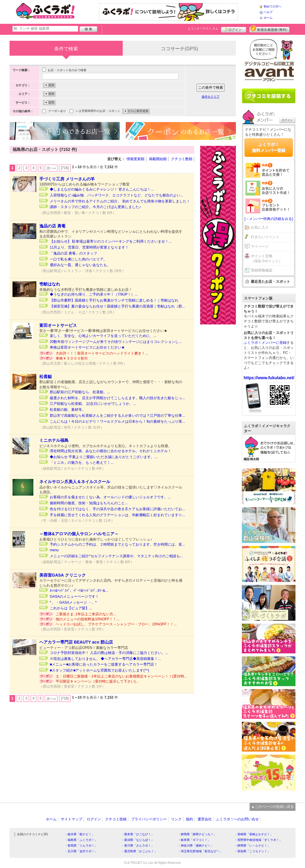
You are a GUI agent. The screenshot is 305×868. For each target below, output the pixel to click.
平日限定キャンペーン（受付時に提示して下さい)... (97, 681)
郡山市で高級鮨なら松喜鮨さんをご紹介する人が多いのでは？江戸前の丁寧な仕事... (117, 416)
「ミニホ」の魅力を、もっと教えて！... (82, 463)
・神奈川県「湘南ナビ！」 (196, 846)
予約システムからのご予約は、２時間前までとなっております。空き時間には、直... (117, 544)
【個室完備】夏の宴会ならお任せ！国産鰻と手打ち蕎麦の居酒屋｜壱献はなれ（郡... (117, 306)
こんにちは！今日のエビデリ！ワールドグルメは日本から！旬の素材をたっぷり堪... (117, 421)
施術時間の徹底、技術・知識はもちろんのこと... (89, 503)
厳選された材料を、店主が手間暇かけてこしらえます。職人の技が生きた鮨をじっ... (117, 398)
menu (54, 550)
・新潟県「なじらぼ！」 (138, 840)
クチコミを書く (269, 96)
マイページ (260, 246)
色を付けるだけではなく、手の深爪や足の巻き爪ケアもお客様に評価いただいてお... (117, 509)
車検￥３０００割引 (72, 358)
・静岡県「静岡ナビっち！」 (197, 834)
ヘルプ (268, 12)
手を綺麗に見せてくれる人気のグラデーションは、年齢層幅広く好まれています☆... (117, 515)
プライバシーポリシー (149, 819)
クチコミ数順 (182, 159)
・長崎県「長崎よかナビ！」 (254, 834)
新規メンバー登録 (269, 29)
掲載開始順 (158, 159)
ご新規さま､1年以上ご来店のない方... (86, 614)
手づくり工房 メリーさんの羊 (67, 179)
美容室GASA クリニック (63, 575)
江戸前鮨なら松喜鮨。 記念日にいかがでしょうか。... (93, 404)
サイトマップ (71, 819)
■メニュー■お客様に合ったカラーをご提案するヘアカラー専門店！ (104, 664)
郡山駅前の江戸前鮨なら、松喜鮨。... (80, 392)
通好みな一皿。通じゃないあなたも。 (80, 265)
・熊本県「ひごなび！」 (138, 834)
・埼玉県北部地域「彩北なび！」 (200, 851)
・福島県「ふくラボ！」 (81, 840)
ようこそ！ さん (203, 28)
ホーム (268, 18)
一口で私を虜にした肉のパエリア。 (78, 259)
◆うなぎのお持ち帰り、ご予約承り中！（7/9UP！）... (94, 294)
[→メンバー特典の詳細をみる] (269, 219)
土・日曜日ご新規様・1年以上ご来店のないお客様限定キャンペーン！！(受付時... (121, 676)
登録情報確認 (262, 270)
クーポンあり (57, 111)
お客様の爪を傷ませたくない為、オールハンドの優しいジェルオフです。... (110, 497)
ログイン (234, 29)
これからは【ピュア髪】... (71, 608)
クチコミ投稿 (116, 819)
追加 (51, 85)
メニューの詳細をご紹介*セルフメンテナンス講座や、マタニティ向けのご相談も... (116, 556)
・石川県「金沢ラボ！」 (81, 851)
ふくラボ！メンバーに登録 (265, 343)
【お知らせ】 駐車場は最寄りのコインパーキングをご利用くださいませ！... (111, 241)
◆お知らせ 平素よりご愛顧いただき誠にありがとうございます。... (104, 457)
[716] (65, 168)
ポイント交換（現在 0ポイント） (267, 259)
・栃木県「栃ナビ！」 (80, 834)
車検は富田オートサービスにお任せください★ (87, 347)
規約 (189, 819)
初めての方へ (273, 6)
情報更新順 (136, 159)
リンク (176, 819)
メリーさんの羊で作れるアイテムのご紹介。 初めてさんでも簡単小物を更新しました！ (120, 201)
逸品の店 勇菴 (52, 226)
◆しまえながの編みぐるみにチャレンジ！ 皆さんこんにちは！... (102, 189)
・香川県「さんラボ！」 (138, 846)
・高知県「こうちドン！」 (252, 851)
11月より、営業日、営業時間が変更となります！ (89, 247)
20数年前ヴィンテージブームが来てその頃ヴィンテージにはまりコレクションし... (116, 342)
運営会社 (205, 819)
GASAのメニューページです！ (74, 597)
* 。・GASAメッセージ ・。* (73, 602)
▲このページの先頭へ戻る (273, 807)
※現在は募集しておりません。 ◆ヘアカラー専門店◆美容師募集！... (105, 659)
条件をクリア (211, 97)
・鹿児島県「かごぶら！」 (139, 851)
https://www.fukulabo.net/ (269, 378)
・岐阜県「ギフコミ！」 (194, 840)
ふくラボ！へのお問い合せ (237, 819)
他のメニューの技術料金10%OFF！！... (88, 619)
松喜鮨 (46, 377)
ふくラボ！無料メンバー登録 (269, 147)
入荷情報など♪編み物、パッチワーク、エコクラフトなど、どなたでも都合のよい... (116, 195)
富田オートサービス (58, 325)
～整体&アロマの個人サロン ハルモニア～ (79, 534)
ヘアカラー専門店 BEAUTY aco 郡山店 (76, 642)
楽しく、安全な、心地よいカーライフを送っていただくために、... (103, 336)
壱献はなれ (50, 284)
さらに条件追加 (138, 111)
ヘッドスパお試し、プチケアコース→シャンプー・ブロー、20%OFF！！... (116, 624)
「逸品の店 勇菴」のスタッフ (73, 253)
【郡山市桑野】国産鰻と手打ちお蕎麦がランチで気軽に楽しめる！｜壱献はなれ (114, 300)
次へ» (51, 168)
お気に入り (260, 227)
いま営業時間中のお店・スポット (98, 111)
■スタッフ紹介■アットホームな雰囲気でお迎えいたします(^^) (99, 670)
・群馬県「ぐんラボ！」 (81, 846)
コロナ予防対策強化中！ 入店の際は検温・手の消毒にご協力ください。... (109, 653)
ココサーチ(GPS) (179, 49)
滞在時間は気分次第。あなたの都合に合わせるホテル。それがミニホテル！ (111, 451)
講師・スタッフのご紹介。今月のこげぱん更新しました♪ (95, 207)
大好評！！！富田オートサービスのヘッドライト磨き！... (102, 353)
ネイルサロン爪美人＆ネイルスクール (75, 482)
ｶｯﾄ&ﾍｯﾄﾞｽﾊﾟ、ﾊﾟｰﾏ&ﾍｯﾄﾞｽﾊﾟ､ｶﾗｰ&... (79, 591)
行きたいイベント (265, 237)
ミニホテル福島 (54, 440)
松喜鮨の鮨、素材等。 (68, 410)
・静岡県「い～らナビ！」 (252, 846)
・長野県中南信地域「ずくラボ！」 (258, 840)
